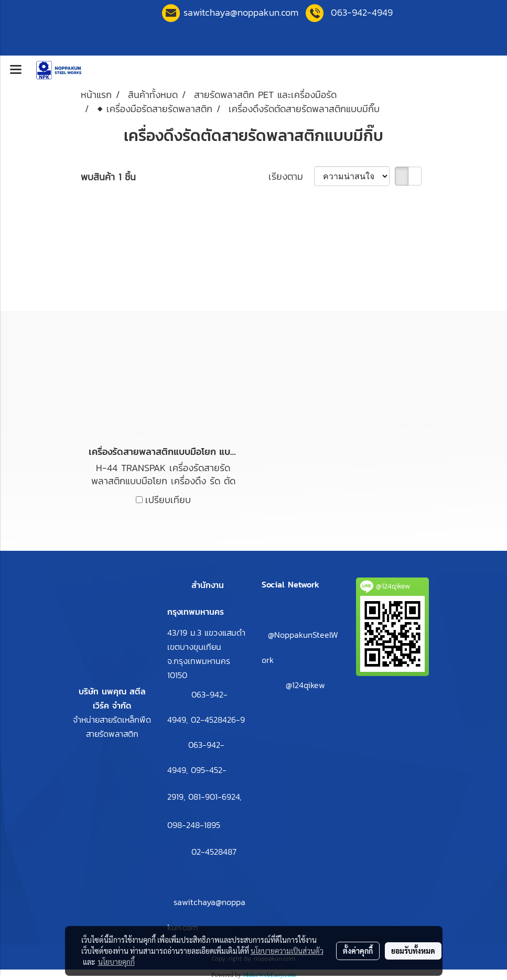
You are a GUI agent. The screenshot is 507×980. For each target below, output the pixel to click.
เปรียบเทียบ (168, 500)
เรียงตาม (291, 176)
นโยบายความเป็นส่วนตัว (287, 951)
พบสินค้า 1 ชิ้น (108, 177)
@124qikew (305, 685)
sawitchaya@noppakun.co (241, 12)
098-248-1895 (194, 825)
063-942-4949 (362, 12)
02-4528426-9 (218, 720)
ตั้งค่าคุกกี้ (358, 951)
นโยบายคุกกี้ (116, 962)
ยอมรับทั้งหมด (413, 951)
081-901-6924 (214, 797)
